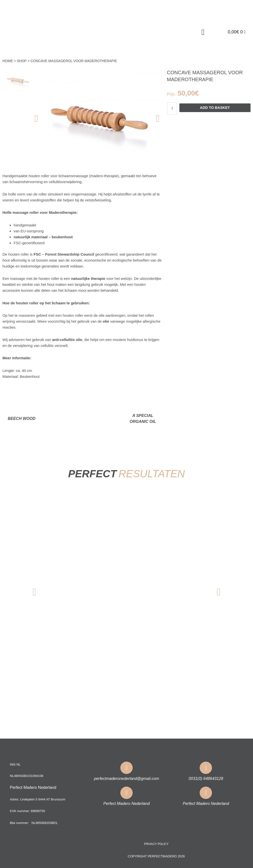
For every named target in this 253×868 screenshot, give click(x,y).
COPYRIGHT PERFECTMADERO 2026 (156, 856)
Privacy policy (156, 844)
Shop (22, 61)
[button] (203, 32)
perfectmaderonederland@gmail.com (126, 778)
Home (8, 61)
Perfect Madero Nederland (126, 803)
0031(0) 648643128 (206, 778)
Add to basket (215, 108)
